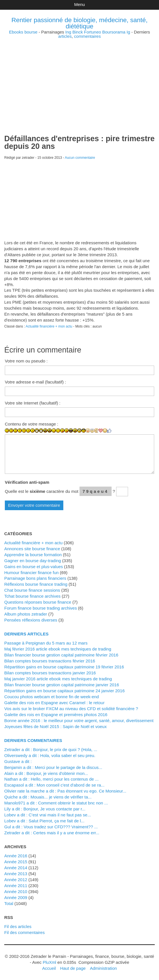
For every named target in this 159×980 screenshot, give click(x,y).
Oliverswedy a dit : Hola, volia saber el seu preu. (50, 755)
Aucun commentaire (80, 158)
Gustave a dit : (18, 761)
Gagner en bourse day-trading (33, 561)
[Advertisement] (79, 78)
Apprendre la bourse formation (33, 555)
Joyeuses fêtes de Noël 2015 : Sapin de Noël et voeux (56, 726)
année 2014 (16, 868)
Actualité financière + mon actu (49, 326)
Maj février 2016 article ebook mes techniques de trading (58, 649)
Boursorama (114, 32)
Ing (68, 32)
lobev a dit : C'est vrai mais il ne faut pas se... (48, 815)
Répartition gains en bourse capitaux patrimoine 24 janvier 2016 (64, 691)
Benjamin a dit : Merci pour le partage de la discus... (53, 767)
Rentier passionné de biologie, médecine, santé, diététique (79, 23)
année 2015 (16, 862)
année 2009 (16, 897)
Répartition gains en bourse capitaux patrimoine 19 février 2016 (64, 667)
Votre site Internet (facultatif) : (33, 403)
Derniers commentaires (33, 740)
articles (65, 36)
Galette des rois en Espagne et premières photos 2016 (56, 715)
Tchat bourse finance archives (32, 596)
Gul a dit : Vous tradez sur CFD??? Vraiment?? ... (51, 827)
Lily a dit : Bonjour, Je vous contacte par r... (45, 809)
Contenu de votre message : (32, 424)
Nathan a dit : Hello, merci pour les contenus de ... (51, 779)
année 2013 (16, 874)
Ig (128, 32)
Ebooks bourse (23, 32)
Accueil (49, 968)
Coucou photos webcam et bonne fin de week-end (52, 697)
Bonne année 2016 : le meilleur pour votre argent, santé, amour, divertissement (79, 721)
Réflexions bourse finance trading (36, 584)
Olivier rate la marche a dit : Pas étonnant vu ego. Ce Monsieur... (65, 791)
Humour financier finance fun (32, 573)
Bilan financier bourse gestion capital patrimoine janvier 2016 (62, 685)
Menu (79, 4)
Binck (78, 32)
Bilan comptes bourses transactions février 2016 (50, 661)
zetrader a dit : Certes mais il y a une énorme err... (52, 833)
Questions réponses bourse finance (38, 602)
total (9, 903)
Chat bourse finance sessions (32, 590)
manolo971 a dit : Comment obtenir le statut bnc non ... (56, 803)
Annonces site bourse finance (32, 549)
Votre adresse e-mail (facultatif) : (35, 382)
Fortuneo (93, 32)
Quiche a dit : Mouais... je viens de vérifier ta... (48, 797)
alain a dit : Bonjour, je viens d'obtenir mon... (46, 773)
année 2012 (16, 880)
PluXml (49, 962)
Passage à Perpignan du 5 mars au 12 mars (46, 643)
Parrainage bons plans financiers (35, 578)
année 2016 (16, 856)
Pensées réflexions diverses (31, 620)
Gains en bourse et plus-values (34, 567)
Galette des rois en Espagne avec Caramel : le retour (54, 703)
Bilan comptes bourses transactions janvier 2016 (50, 673)
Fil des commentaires (24, 932)
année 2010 (16, 892)
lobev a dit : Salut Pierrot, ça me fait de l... (44, 821)
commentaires (87, 36)
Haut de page (73, 968)
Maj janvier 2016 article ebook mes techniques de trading (58, 679)
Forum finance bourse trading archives (41, 608)
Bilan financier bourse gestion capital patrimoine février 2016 (61, 655)
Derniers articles (26, 634)
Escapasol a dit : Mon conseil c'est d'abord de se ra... (54, 785)
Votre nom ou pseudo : (26, 361)
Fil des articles (18, 926)
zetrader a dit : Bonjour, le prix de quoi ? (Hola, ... (51, 749)
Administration (103, 968)
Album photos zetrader (26, 614)
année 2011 (16, 886)
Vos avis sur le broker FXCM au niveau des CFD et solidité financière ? (71, 709)
